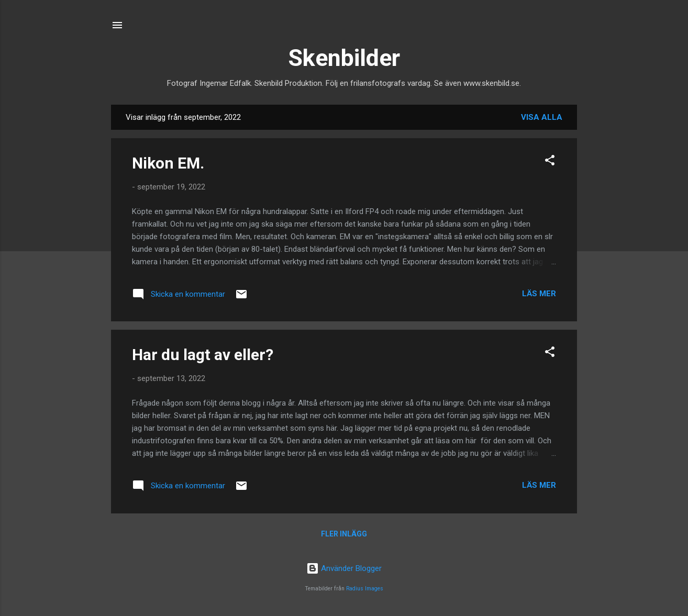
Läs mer (539, 294)
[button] (550, 162)
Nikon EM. (168, 163)
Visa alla (542, 117)
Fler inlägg (344, 534)
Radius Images (365, 589)
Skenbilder (344, 58)
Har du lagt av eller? (203, 355)
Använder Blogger (344, 568)
